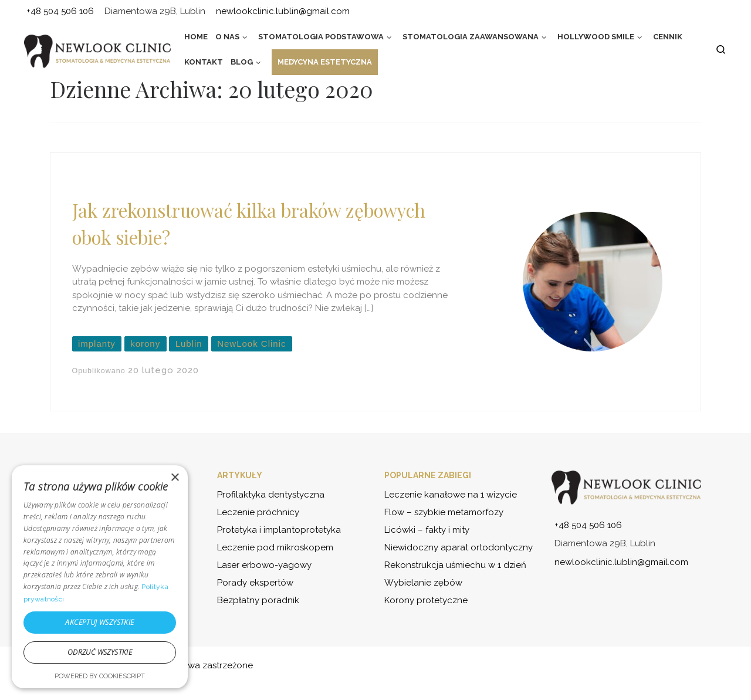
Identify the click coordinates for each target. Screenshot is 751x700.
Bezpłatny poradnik (258, 600)
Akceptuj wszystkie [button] (99, 622)
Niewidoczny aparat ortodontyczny (459, 547)
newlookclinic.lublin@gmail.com (621, 562)
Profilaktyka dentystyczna (271, 495)
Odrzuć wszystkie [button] (100, 652)
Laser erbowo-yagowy (264, 565)
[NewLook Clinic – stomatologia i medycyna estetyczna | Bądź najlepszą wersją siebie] (97, 51)
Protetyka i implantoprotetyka (279, 530)
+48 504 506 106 (588, 525)
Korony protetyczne (426, 600)
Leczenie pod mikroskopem (275, 547)
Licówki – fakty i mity (427, 530)
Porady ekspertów (255, 583)
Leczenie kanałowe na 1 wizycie (451, 495)
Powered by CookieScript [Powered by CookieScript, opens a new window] (100, 676)
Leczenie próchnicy (258, 512)
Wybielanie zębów (423, 583)
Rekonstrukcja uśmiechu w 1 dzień (455, 565)
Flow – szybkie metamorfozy (444, 512)
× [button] (175, 478)
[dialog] (100, 577)
